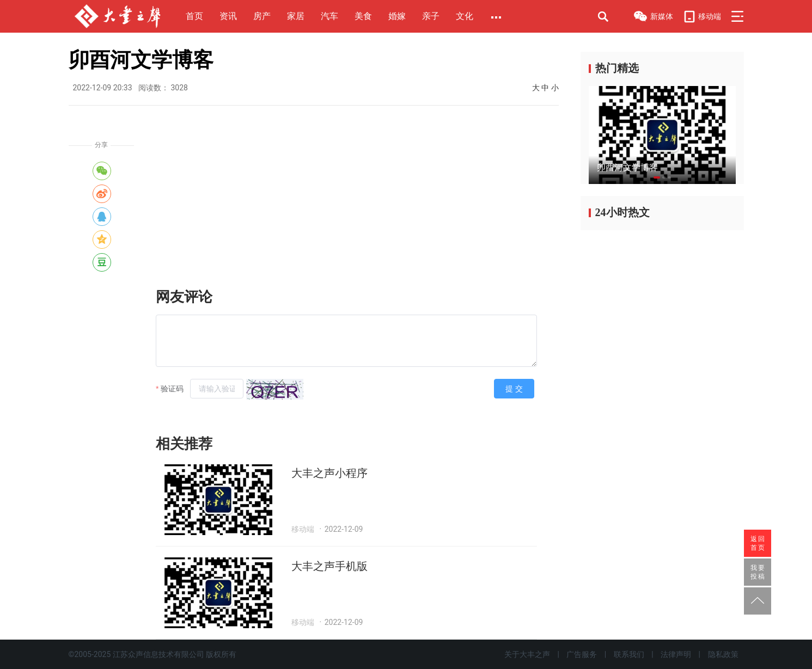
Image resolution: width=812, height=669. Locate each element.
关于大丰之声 (527, 654)
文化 (465, 16)
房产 (262, 16)
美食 (363, 16)
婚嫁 (397, 16)
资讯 (228, 16)
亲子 (431, 16)
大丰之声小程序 (329, 473)
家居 (296, 16)
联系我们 (629, 654)
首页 (194, 16)
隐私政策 (723, 654)
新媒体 (653, 17)
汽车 (329, 16)
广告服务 (582, 654)
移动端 (702, 16)
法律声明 (676, 654)
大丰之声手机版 (329, 566)
